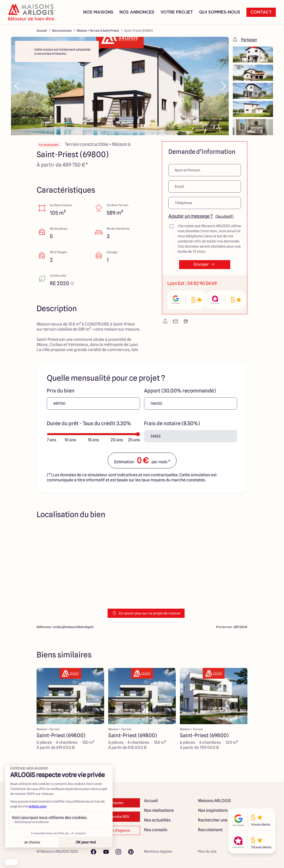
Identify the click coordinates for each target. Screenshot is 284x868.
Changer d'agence (115, 830)
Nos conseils (156, 830)
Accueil (42, 31)
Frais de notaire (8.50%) (172, 423)
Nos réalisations (159, 810)
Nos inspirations (213, 810)
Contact (261, 12)
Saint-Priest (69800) (138, 31)
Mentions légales (158, 851)
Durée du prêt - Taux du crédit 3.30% (89, 423)
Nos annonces (62, 31)
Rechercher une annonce (221, 820)
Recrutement (210, 830)
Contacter (115, 803)
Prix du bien (61, 391)
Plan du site (207, 851)
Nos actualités (157, 820)
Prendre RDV (115, 817)
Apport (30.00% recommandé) (180, 391)
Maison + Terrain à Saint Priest (98, 31)
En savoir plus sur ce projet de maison (146, 613)
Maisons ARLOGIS (214, 801)
